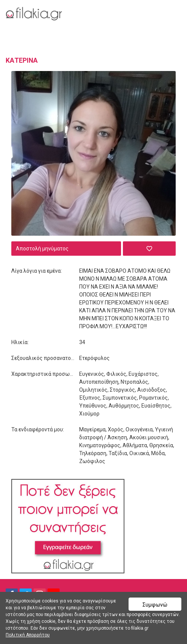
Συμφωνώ (155, 605)
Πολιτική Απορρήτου (28, 635)
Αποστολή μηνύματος (42, 249)
